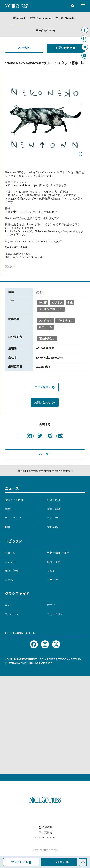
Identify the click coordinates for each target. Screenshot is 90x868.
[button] (73, 6)
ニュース (12, 488)
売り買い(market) (66, 18)
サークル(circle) (45, 31)
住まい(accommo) (41, 18)
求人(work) (20, 18)
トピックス (14, 541)
